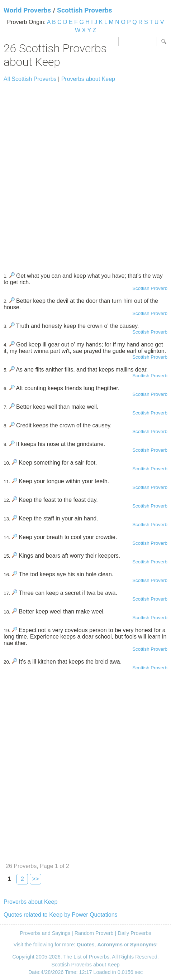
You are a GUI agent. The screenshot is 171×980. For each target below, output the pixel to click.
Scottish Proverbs (85, 10)
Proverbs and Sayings (45, 933)
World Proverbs (27, 10)
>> (36, 879)
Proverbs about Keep (88, 79)
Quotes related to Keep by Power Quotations (61, 915)
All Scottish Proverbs (30, 79)
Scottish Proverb (150, 288)
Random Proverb (94, 933)
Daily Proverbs (134, 933)
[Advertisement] (85, 174)
